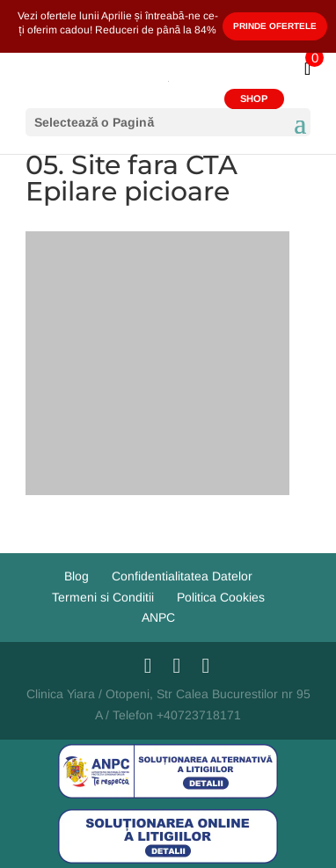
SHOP (254, 98)
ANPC (158, 617)
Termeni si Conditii (103, 597)
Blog (77, 576)
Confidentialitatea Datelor (182, 576)
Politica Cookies (221, 597)
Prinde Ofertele (275, 26)
